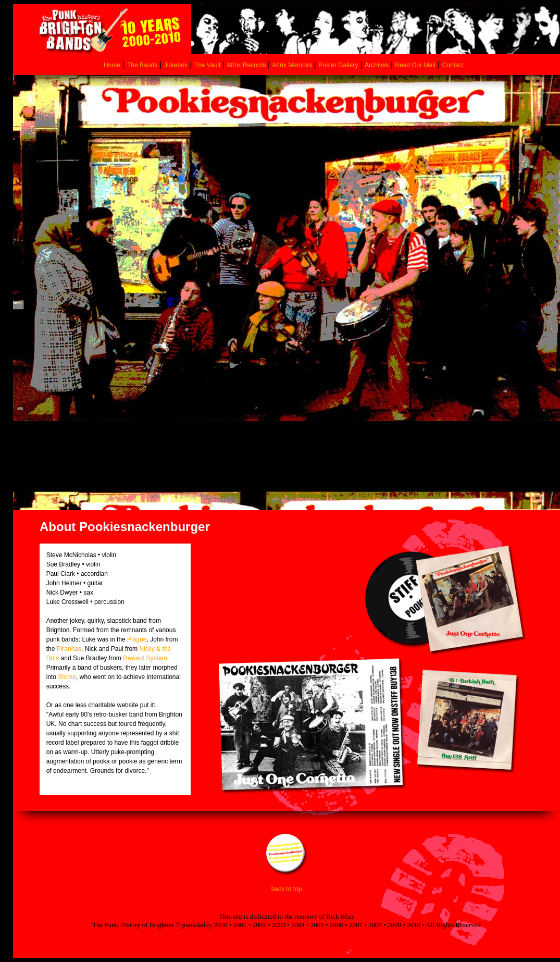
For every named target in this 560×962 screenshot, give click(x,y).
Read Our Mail (415, 65)
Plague (137, 639)
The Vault (208, 65)
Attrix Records (246, 65)
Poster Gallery (338, 65)
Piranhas (69, 649)
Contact (453, 65)
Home (112, 65)
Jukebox (176, 65)
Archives (377, 65)
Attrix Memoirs (293, 65)
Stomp (67, 677)
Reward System (145, 658)
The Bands (142, 65)
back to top (287, 889)
